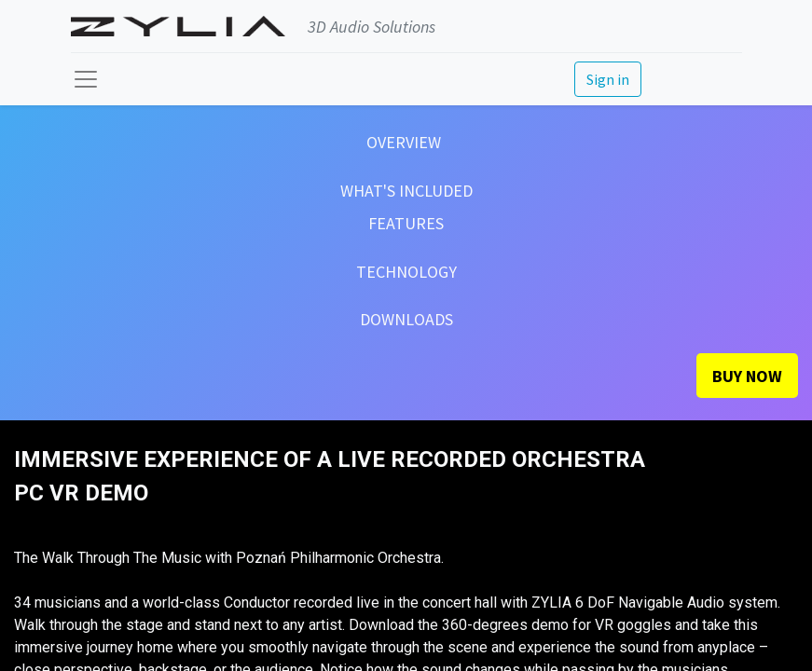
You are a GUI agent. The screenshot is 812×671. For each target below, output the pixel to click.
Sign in (608, 79)
